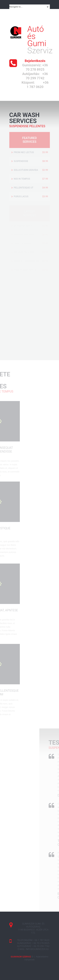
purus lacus (21, 196)
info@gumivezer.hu (37, 949)
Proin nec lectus (24, 152)
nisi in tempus (22, 179)
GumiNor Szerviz (21, 957)
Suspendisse (21, 161)
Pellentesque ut (24, 188)
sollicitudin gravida (26, 170)
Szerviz (40, 40)
